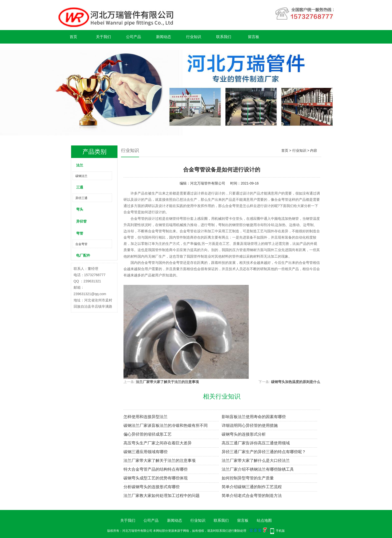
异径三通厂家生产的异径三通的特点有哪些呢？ (264, 452)
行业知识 (194, 37)
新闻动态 (164, 37)
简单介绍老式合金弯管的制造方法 (252, 496)
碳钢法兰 (81, 176)
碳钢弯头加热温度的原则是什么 (296, 382)
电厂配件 (83, 255)
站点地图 (264, 520)
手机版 (280, 531)
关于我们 (103, 37)
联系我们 (224, 37)
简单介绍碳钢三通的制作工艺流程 (252, 487)
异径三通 (81, 198)
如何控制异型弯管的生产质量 (248, 478)
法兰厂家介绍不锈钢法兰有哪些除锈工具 (258, 469)
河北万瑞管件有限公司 (208, 183)
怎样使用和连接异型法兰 (146, 417)
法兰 (80, 165)
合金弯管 (81, 244)
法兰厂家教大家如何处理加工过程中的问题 (162, 496)
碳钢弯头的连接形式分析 (244, 434)
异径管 (81, 221)
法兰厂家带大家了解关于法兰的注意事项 (167, 382)
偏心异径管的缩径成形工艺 (148, 434)
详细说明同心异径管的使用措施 (250, 425)
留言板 (254, 37)
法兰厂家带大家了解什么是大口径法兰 (256, 461)
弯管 (80, 233)
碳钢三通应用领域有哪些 (146, 452)
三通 (80, 187)
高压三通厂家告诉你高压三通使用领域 (256, 443)
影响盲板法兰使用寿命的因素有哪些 (254, 417)
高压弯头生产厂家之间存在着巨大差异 (158, 443)
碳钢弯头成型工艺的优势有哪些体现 (156, 478)
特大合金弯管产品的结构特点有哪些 (156, 469)
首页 (73, 37)
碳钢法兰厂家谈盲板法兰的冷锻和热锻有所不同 (166, 425)
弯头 (80, 209)
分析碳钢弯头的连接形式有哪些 (152, 487)
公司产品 (134, 37)
